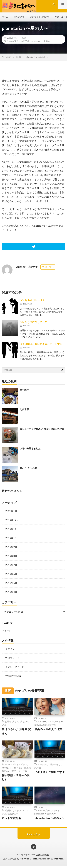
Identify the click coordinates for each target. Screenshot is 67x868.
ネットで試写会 (12, 818)
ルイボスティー (55, 721)
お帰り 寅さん (12, 721)
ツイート (6, 631)
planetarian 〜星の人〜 (42, 41)
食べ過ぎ (24, 390)
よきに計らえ (43, 855)
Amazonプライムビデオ (18, 41)
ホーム (5, 17)
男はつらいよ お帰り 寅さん (16, 731)
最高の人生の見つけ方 (45, 725)
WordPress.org (13, 676)
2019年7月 (11, 565)
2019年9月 (11, 547)
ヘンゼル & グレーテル (32, 300)
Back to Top (33, 834)
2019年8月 (11, 556)
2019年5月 (11, 583)
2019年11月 (12, 529)
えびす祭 (24, 409)
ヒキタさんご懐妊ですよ (49, 764)
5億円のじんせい (13, 810)
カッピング (7, 768)
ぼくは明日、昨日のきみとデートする (41, 344)
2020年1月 (11, 511)
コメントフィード (15, 667)
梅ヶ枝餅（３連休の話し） (16, 777)
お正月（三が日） (29, 468)
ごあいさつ (19, 17)
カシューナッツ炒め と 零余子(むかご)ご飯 (42, 429)
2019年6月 (11, 574)
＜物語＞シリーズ (18, 771)
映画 (24, 38)
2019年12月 (12, 520)
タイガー (42, 721)
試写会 (38, 768)
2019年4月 (11, 592)
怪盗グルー (13, 814)
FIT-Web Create (28, 859)
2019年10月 (12, 538)
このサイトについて (40, 17)
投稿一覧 (47, 267)
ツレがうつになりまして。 (35, 322)
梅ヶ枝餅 (18, 768)
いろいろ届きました (30, 448)
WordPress (57, 859)
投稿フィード (12, 658)
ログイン (10, 649)
